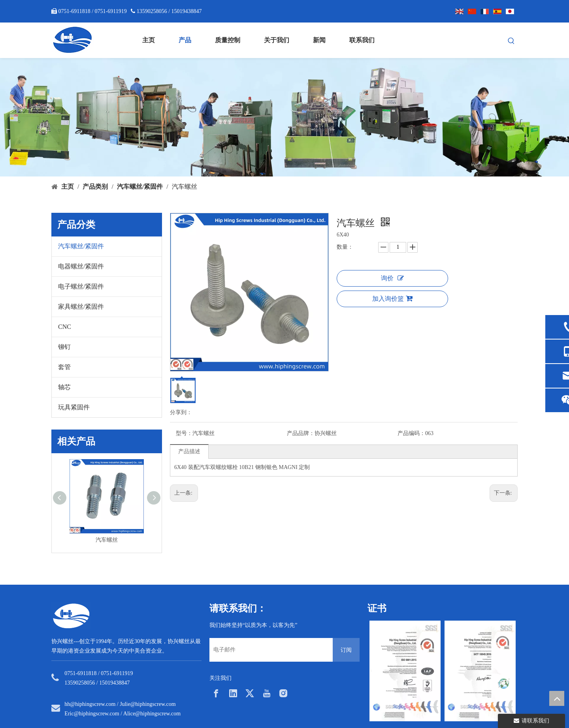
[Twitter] (250, 693)
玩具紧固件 (74, 407)
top (557, 698)
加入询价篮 (392, 298)
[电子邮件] (269, 650)
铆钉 (64, 347)
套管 (64, 367)
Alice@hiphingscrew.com (152, 714)
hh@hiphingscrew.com (90, 704)
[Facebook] (216, 693)
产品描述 (189, 451)
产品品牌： (301, 433)
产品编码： (411, 433)
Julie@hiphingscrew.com (148, 704)
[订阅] (346, 650)
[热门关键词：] (511, 41)
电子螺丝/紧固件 (81, 286)
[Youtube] (267, 693)
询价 (392, 278)
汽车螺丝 (107, 540)
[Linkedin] (233, 693)
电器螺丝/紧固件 (81, 266)
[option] (405, 671)
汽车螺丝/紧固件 (81, 246)
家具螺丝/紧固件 (81, 307)
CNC (65, 327)
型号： (184, 433)
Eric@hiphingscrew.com (92, 714)
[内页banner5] (284, 117)
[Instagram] (283, 693)
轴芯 (64, 387)
